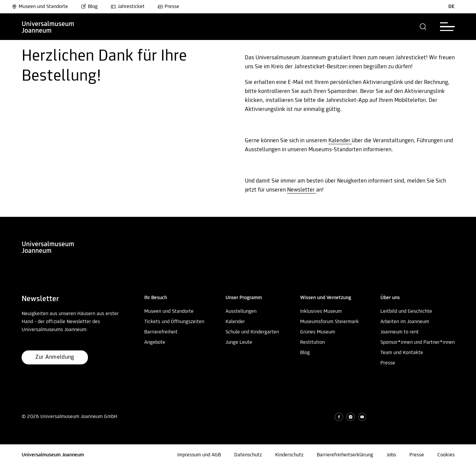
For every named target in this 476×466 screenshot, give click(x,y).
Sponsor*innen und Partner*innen (418, 342)
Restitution (312, 342)
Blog (89, 7)
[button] (423, 27)
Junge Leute (239, 342)
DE (452, 7)
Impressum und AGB (199, 455)
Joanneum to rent (400, 332)
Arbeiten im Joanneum (405, 322)
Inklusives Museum (321, 311)
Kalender (340, 141)
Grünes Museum (318, 332)
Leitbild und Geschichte (406, 311)
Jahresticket (128, 7)
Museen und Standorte (40, 7)
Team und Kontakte (402, 353)
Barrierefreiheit (161, 332)
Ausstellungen (241, 311)
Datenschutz (248, 455)
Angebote (155, 342)
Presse (168, 7)
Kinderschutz (289, 455)
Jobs (391, 455)
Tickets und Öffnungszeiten (174, 322)
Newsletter (302, 190)
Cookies (446, 455)
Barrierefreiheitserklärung (345, 455)
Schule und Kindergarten (252, 332)
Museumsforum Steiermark (329, 322)
